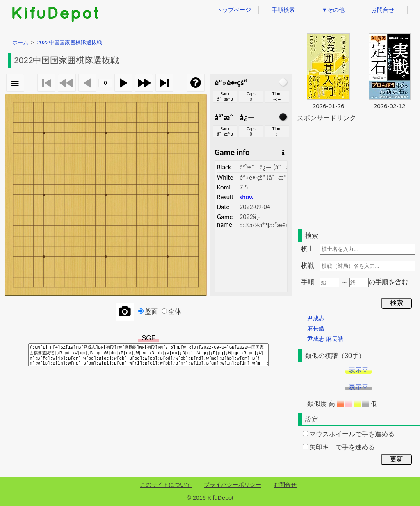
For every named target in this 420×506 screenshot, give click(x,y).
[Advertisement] (358, 174)
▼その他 (333, 10)
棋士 (308, 249)
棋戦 (308, 266)
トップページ (234, 10)
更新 (397, 459)
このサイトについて (166, 485)
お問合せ (383, 10)
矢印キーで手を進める (339, 447)
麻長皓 (316, 328)
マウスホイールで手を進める (349, 434)
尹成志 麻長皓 (325, 339)
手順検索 (283, 10)
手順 (308, 282)
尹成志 (316, 318)
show (247, 197)
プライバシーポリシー (233, 485)
